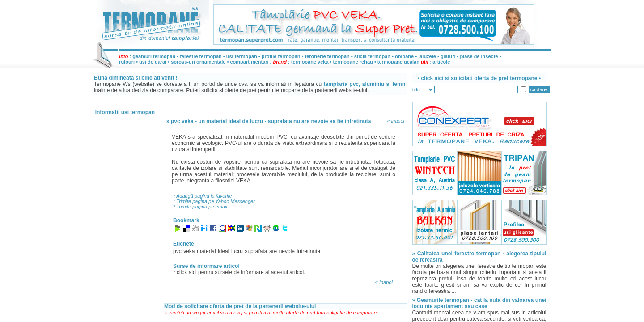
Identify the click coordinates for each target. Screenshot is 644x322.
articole (441, 62)
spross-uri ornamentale (198, 62)
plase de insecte (479, 56)
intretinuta (309, 251)
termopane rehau (353, 62)
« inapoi (396, 121)
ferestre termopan (201, 56)
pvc (177, 251)
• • (479, 78)
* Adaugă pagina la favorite (203, 196)
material (206, 251)
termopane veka (310, 62)
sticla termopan (372, 56)
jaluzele (427, 56)
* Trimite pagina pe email (200, 207)
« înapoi (384, 282)
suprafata (256, 251)
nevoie (287, 251)
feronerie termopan (327, 56)
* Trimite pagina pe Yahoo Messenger (214, 201)
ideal (223, 251)
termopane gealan (398, 62)
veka (189, 251)
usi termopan (242, 56)
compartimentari (250, 62)
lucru (237, 251)
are (273, 251)
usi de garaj (153, 62)
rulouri (127, 62)
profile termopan (281, 56)
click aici (187, 272)
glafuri (448, 56)
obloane (404, 56)
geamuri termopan (154, 56)
